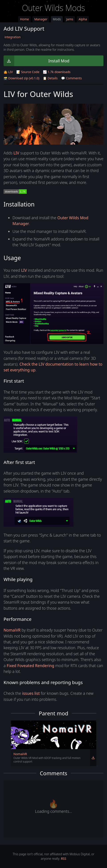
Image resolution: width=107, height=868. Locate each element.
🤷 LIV (8, 72)
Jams (70, 19)
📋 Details (50, 78)
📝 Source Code (28, 72)
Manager (41, 19)
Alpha (83, 19)
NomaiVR (12, 630)
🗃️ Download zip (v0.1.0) (21, 78)
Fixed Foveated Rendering (30, 666)
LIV (16, 153)
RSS (64, 859)
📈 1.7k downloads (57, 72)
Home (24, 19)
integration (13, 37)
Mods (57, 19)
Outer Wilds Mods (53, 8)
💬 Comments (72, 78)
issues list (31, 693)
